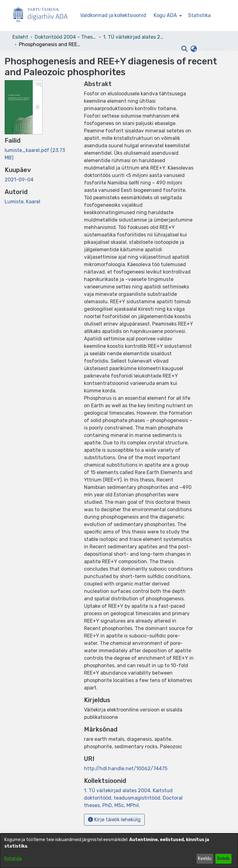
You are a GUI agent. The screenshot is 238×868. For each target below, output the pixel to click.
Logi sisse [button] (211, 49)
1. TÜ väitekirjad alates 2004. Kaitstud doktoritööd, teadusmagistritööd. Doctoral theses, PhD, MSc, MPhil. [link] (134, 37)
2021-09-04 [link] (19, 180)
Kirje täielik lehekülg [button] (114, 820)
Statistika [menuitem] (199, 15)
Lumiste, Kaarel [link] (22, 202)
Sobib (223, 859)
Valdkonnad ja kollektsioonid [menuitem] (113, 15)
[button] (184, 49)
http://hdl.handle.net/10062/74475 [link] (126, 769)
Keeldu (205, 859)
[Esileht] (43, 16)
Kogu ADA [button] (165, 15)
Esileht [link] (20, 37)
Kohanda (13, 859)
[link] (133, 798)
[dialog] (119, 851)
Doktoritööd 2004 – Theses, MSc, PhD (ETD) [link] (66, 37)
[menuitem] (167, 15)
